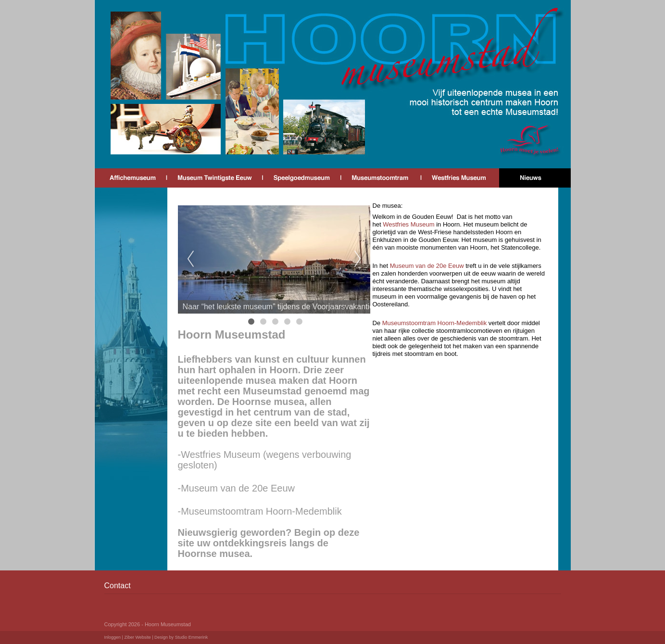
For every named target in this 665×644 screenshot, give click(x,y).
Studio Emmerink (192, 637)
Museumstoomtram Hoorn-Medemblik (435, 323)
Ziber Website (137, 637)
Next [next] (358, 259)
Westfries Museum (408, 224)
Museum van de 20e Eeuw (428, 266)
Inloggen (113, 637)
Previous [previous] (190, 259)
